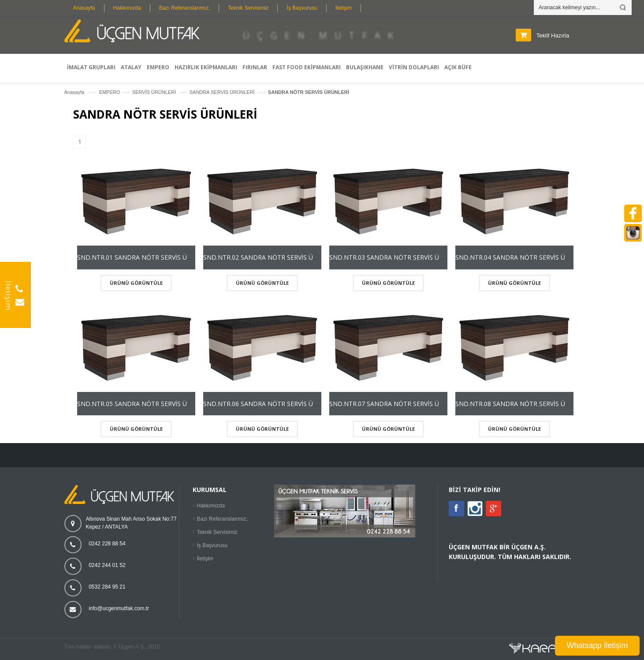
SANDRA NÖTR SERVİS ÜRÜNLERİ (309, 92)
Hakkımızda (127, 8)
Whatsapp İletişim (597, 645)
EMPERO (110, 92)
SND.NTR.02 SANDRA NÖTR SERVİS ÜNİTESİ (268, 257)
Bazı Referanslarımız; (184, 8)
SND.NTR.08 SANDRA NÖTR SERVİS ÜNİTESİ (520, 404)
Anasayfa (84, 8)
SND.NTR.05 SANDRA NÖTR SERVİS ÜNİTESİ (142, 404)
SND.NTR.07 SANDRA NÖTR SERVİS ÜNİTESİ (394, 404)
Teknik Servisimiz (248, 8)
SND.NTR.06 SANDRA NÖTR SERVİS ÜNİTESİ (268, 404)
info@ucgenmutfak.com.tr (119, 608)
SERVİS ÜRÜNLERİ (155, 92)
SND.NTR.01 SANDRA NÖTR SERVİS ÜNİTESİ (142, 257)
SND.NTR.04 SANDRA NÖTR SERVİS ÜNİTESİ (520, 257)
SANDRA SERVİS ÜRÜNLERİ (223, 92)
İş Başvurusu (302, 8)
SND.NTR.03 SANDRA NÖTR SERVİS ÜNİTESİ (394, 257)
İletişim (344, 8)
